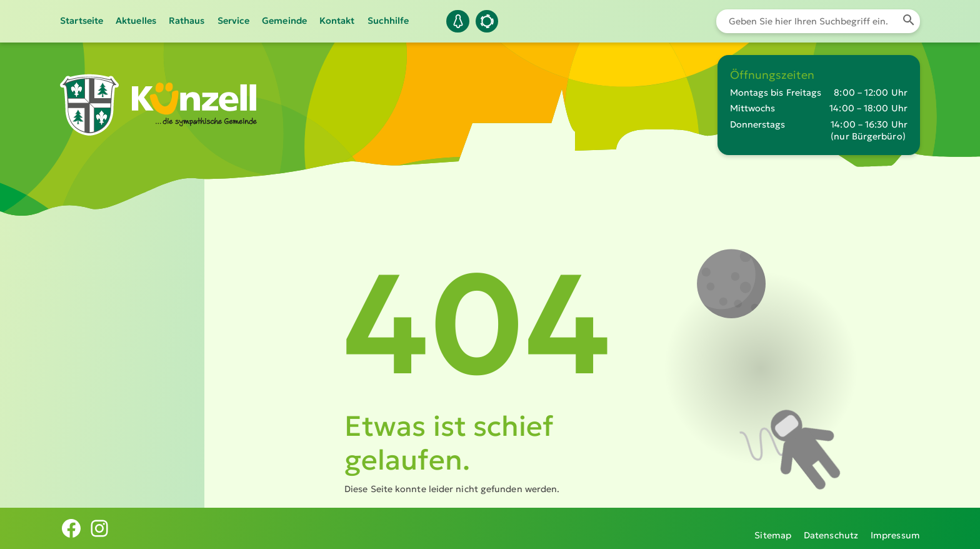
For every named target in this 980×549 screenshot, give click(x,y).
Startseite (82, 21)
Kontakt (337, 21)
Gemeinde (284, 21)
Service (234, 21)
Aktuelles (136, 21)
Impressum (895, 528)
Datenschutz (831, 528)
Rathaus (187, 21)
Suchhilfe (388, 21)
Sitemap (773, 528)
